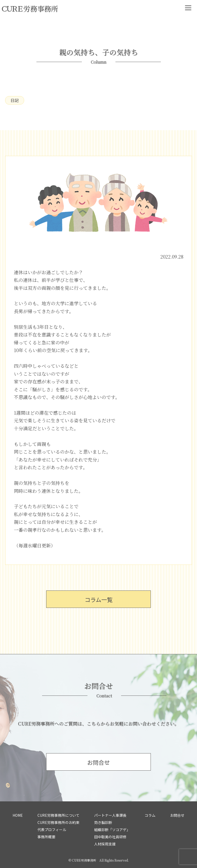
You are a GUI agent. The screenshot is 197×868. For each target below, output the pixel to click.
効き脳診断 (103, 822)
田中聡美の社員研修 (110, 837)
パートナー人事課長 (110, 815)
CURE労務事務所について (58, 815)
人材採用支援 (105, 844)
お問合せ (177, 815)
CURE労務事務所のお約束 (58, 822)
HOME (18, 815)
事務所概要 (46, 837)
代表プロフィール (52, 830)
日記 (15, 100)
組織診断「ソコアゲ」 (112, 830)
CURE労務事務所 (84, 860)
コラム (150, 815)
